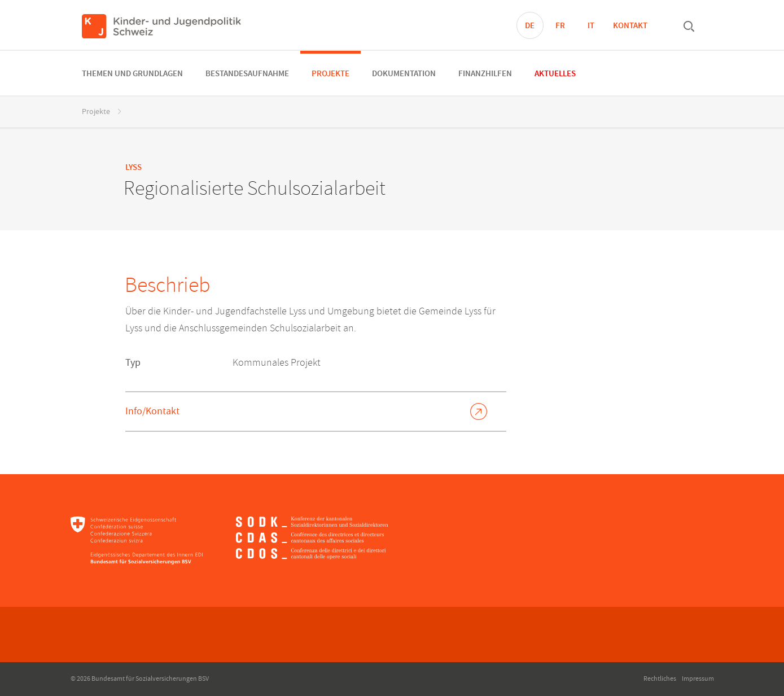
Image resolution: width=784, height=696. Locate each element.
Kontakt (630, 26)
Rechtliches (660, 679)
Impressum (698, 679)
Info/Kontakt (152, 411)
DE (530, 26)
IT (591, 26)
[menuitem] (132, 73)
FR (560, 26)
